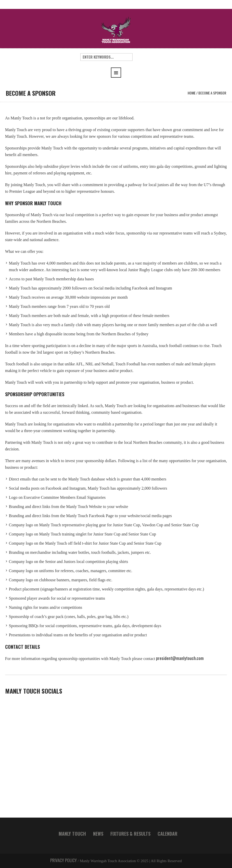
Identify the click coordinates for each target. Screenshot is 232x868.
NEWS (98, 834)
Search (143, 57)
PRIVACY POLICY (63, 860)
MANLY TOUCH (72, 834)
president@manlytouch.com (180, 658)
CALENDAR (167, 834)
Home (192, 93)
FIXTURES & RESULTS (130, 834)
